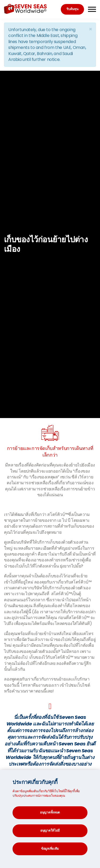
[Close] (90, 29)
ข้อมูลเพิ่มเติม (50, 848)
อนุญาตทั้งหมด (50, 812)
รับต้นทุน (72, 9)
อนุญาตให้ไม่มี (50, 830)
